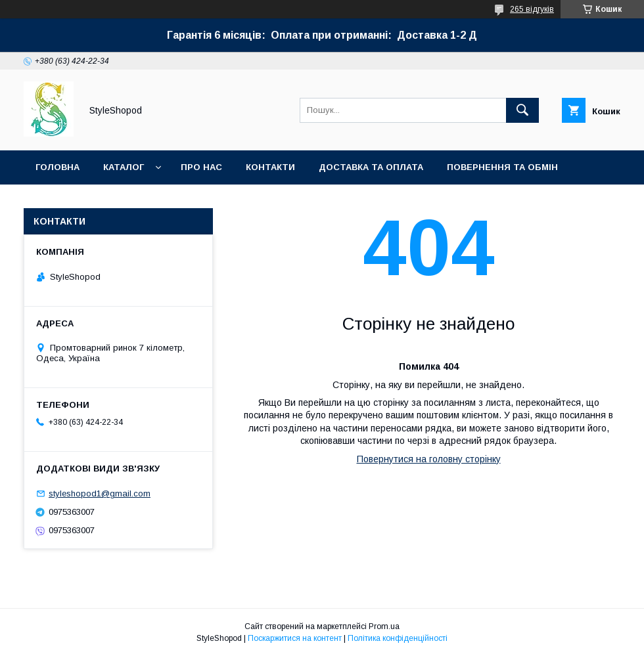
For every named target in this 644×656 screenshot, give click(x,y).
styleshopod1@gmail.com (100, 493)
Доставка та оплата (371, 167)
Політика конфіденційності (398, 638)
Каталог (124, 167)
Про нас (201, 167)
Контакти (270, 167)
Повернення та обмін (502, 167)
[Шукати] (522, 110)
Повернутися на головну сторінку (429, 459)
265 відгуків (532, 9)
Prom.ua (384, 626)
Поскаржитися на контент (295, 638)
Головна (57, 167)
